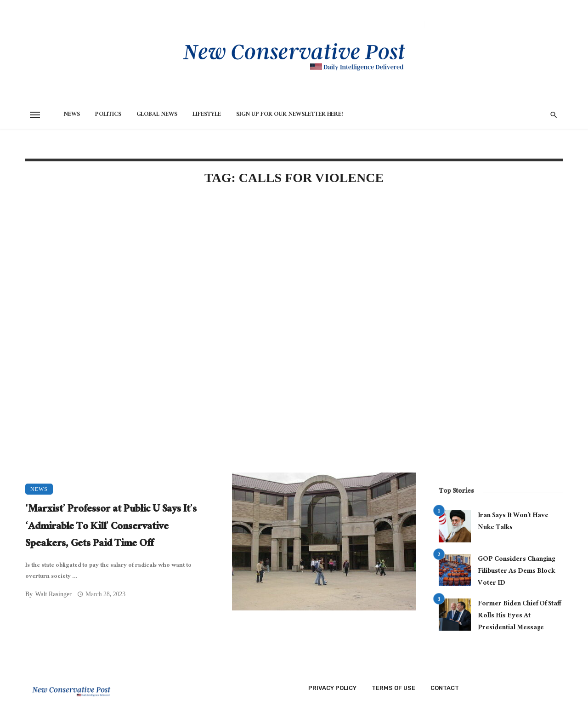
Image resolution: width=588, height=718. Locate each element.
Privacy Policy (332, 688)
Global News (157, 115)
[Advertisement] (220, 272)
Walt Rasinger (53, 594)
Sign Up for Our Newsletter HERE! (290, 115)
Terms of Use (393, 688)
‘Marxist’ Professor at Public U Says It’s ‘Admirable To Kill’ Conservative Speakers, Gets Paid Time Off (111, 527)
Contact (445, 688)
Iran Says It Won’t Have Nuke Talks (513, 522)
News (72, 115)
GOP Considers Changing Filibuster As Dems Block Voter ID (516, 572)
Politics (108, 115)
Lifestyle (207, 115)
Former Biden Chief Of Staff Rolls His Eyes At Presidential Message (519, 616)
